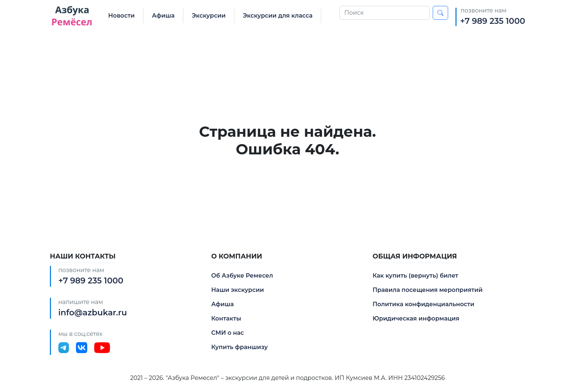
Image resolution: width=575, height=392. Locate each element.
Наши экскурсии (238, 290)
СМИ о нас (228, 333)
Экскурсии (209, 16)
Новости (121, 16)
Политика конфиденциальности (423, 304)
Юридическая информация (416, 318)
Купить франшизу (239, 347)
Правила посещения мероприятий (428, 290)
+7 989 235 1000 (493, 21)
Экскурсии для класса (278, 16)
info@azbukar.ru (93, 313)
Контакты (226, 318)
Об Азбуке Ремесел (242, 276)
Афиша (163, 16)
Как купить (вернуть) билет (415, 276)
